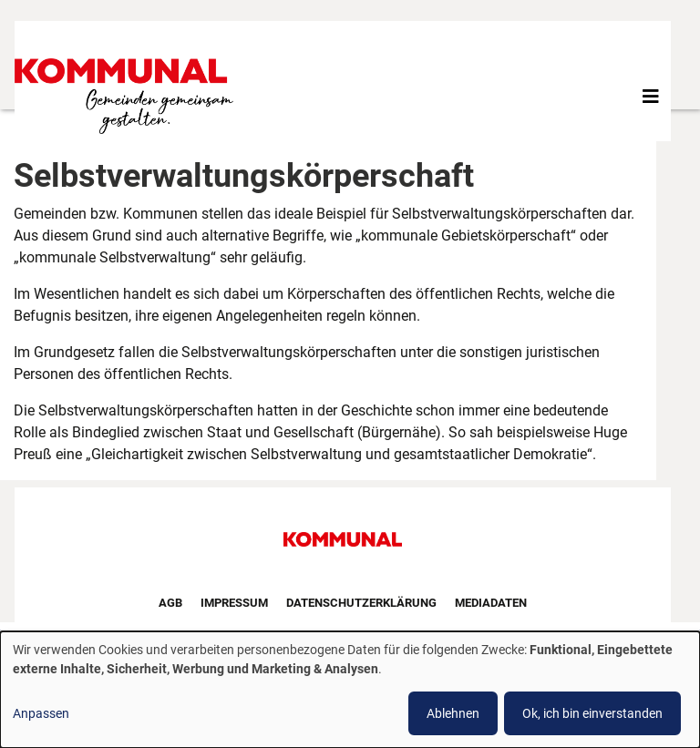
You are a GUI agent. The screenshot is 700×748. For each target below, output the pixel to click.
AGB (170, 603)
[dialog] (350, 690)
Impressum (234, 603)
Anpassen (41, 713)
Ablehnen (453, 713)
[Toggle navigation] (651, 97)
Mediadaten (491, 603)
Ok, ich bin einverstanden (592, 713)
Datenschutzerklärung (361, 603)
